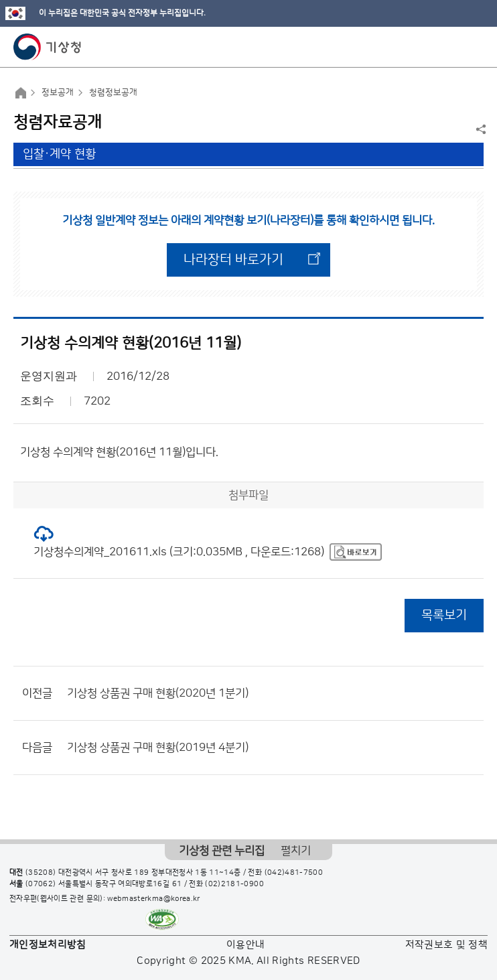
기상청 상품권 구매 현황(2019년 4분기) (158, 748)
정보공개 (58, 92)
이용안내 (245, 945)
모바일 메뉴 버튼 (475, 47)
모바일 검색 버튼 (454, 47)
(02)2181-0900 (234, 884)
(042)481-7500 (294, 873)
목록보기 (444, 615)
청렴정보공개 (113, 92)
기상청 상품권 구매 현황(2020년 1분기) (158, 693)
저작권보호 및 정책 (447, 945)
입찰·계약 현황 (59, 154)
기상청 (48, 47)
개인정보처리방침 (48, 945)
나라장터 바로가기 (233, 260)
